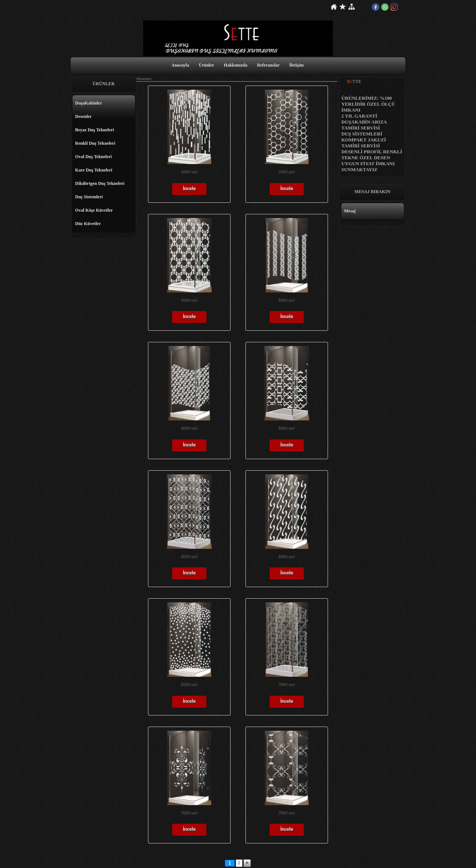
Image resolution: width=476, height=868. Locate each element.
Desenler (83, 116)
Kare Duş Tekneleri (94, 170)
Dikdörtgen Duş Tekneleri (100, 183)
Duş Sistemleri (89, 197)
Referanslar (268, 65)
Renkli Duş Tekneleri (95, 143)
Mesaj (350, 211)
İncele (189, 188)
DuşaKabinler (89, 103)
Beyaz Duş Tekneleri (95, 130)
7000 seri (287, 685)
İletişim (297, 65)
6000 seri (287, 300)
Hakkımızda (236, 65)
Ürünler (207, 65)
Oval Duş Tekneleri (94, 157)
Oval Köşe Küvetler (94, 210)
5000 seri (189, 172)
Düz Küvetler (88, 224)
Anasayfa (180, 65)
